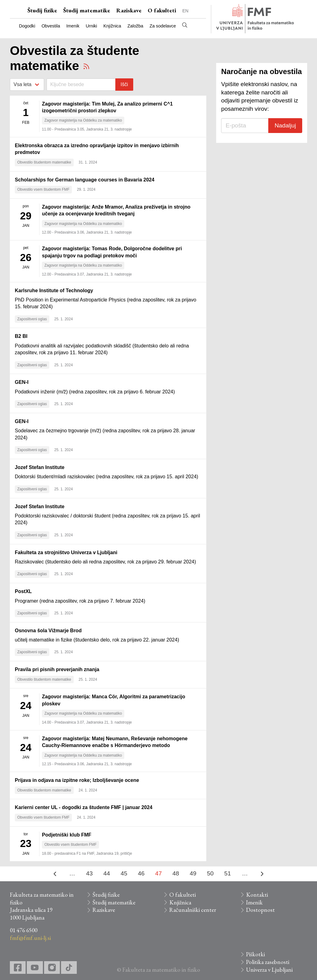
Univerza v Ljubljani (269, 970)
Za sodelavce (163, 26)
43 (89, 873)
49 (193, 873)
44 (107, 873)
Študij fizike (42, 10)
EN (185, 11)
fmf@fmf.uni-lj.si (30, 938)
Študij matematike (87, 10)
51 (227, 873)
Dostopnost (260, 910)
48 (176, 873)
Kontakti (257, 895)
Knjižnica (112, 26)
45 (124, 873)
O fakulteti (162, 10)
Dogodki (27, 26)
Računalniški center (193, 910)
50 (210, 873)
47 (158, 873)
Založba (135, 26)
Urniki (91, 26)
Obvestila (51, 26)
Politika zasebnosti (268, 962)
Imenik (73, 26)
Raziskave (129, 10)
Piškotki (255, 954)
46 (141, 873)
